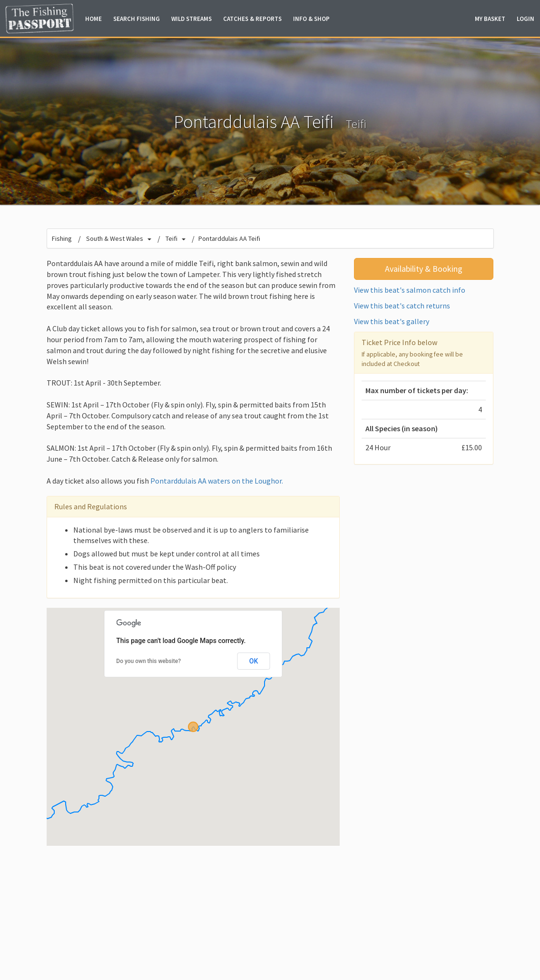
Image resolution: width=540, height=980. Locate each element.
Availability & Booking (424, 269)
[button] (193, 727)
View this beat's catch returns (402, 306)
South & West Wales (115, 238)
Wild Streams (191, 19)
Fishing (62, 238)
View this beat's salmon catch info (410, 290)
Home (93, 19)
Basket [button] (490, 19)
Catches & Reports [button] (252, 19)
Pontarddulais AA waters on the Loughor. (217, 481)
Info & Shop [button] (311, 19)
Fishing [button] (137, 19)
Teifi (356, 124)
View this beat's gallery (392, 321)
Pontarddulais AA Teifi (229, 238)
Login (525, 19)
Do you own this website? (148, 661)
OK (254, 661)
